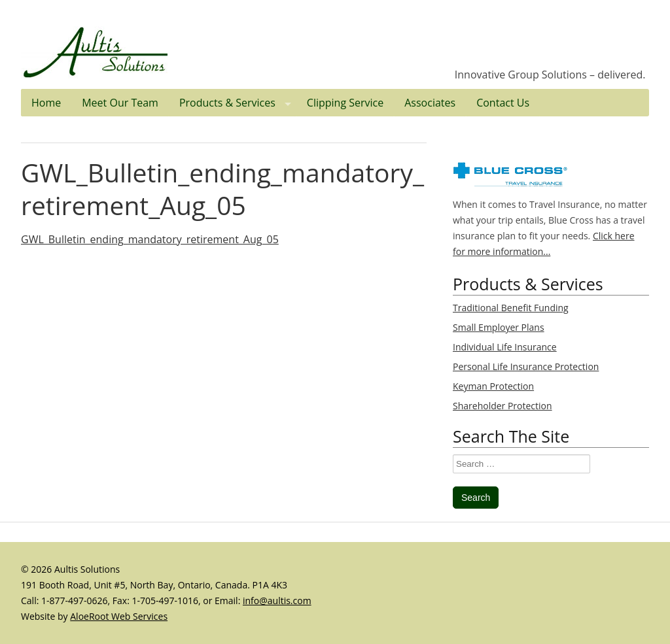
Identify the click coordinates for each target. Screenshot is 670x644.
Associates (430, 103)
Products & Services (238, 103)
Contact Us (503, 103)
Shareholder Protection (502, 406)
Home (46, 103)
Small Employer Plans (499, 327)
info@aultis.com (277, 601)
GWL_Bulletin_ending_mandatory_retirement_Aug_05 (222, 189)
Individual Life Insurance (505, 347)
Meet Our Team (120, 103)
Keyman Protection (493, 386)
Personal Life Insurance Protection (526, 366)
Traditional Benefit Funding (511, 308)
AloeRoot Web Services (119, 616)
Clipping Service (345, 103)
